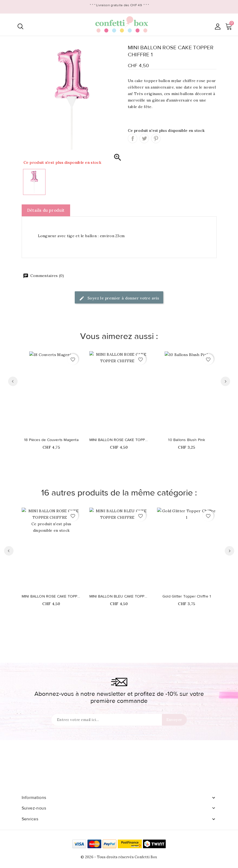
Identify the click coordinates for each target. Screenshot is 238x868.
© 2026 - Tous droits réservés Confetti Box (119, 857)
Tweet (144, 138)
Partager (133, 138)
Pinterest (156, 138)
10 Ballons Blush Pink (187, 440)
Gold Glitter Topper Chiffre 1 (187, 596)
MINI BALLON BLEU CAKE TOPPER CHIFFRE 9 (119, 596)
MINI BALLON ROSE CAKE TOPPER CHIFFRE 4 (119, 440)
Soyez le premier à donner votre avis (119, 298)
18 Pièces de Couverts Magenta (51, 440)
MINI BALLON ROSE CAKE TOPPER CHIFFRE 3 (51, 596)
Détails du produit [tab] (46, 210)
